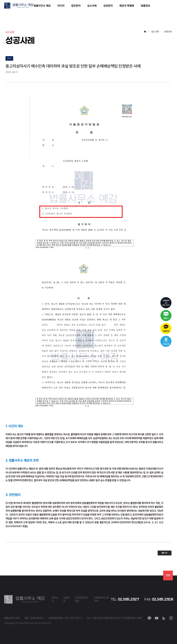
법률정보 (145, 5)
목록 (165, 553)
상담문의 (108, 5)
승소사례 (92, 5)
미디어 (61, 5)
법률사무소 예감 (42, 5)
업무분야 (76, 5)
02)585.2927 (166, 303)
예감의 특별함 (127, 5)
